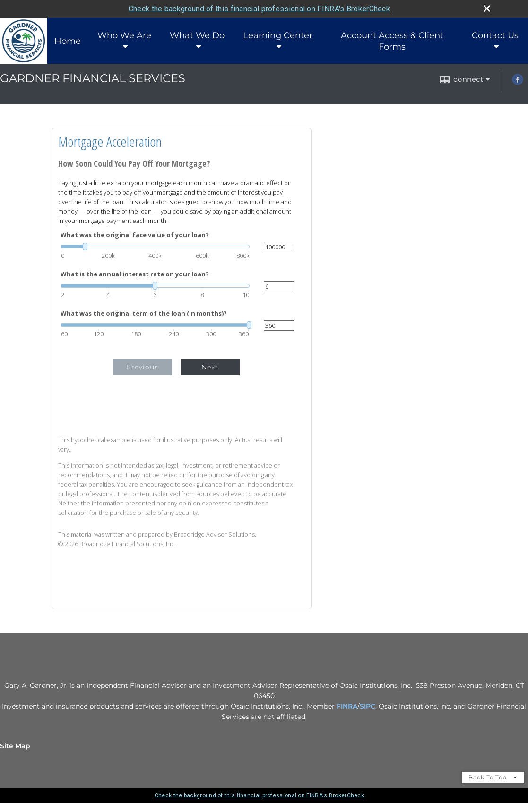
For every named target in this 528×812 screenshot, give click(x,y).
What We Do (197, 35)
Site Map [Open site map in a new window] (15, 746)
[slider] (155, 247)
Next (210, 367)
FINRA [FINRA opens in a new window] (347, 706)
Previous (142, 367)
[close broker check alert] (487, 9)
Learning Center (278, 35)
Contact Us (495, 35)
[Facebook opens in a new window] (518, 83)
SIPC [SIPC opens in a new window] (368, 706)
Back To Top (493, 777)
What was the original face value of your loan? (135, 235)
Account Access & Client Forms (392, 41)
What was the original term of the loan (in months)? (144, 313)
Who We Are (124, 35)
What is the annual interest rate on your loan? (135, 274)
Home (68, 41)
